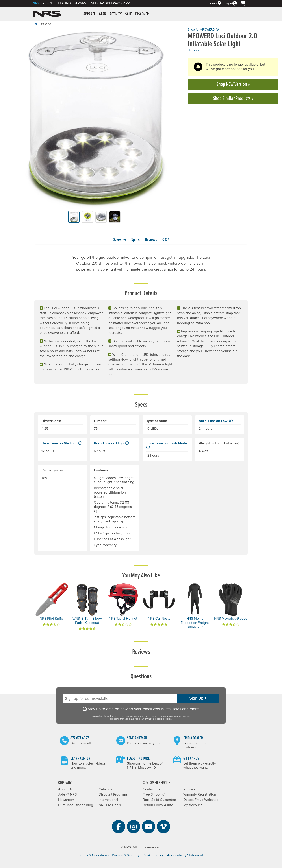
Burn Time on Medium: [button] (62, 443)
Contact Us (151, 789)
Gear (103, 14)
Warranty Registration (200, 794)
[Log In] (233, 3)
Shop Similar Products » (233, 99)
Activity (116, 14)
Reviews (151, 240)
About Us (65, 789)
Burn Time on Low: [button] (216, 421)
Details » (193, 50)
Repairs (189, 789)
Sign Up (198, 698)
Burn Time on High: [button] (111, 443)
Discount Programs (113, 794)
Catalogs (105, 789)
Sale (128, 14)
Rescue (49, 3)
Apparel (89, 14)
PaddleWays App (115, 3)
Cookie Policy (153, 855)
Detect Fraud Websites (201, 800)
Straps (80, 3)
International (108, 800)
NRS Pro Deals (110, 805)
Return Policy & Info (158, 805)
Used (93, 3)
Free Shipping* (154, 794)
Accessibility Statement (185, 855)
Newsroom (66, 800)
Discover (142, 14)
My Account (193, 805)
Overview (119, 240)
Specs (135, 240)
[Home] (36, 24)
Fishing (64, 3)
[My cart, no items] (245, 3)
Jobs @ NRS (67, 794)
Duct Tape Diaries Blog (76, 805)
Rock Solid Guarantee (159, 800)
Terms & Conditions (94, 855)
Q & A (166, 240)
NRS (36, 3)
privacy (148, 719)
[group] (94, 119)
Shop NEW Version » (233, 84)
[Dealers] (217, 3)
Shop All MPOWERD (203, 30)
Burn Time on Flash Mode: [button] (167, 445)
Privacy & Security (126, 855)
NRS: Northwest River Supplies (47, 14)
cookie (159, 719)
